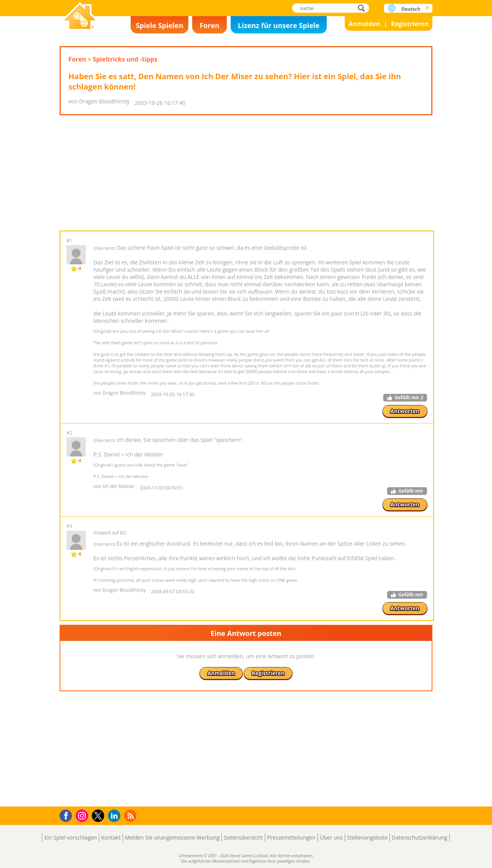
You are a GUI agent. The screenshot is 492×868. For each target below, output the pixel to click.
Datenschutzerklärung (419, 837)
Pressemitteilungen (291, 837)
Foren (209, 25)
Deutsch (411, 9)
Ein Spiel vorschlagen (71, 837)
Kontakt (111, 837)
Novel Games (80, 16)
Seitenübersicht (243, 837)
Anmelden (364, 24)
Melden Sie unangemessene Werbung (172, 837)
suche (363, 8)
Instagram (83, 815)
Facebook (68, 815)
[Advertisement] (246, 173)
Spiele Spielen (160, 25)
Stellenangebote (367, 837)
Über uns (331, 837)
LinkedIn (116, 816)
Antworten (405, 411)
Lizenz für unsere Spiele (279, 25)
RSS (131, 816)
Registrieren (410, 24)
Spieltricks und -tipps (125, 59)
